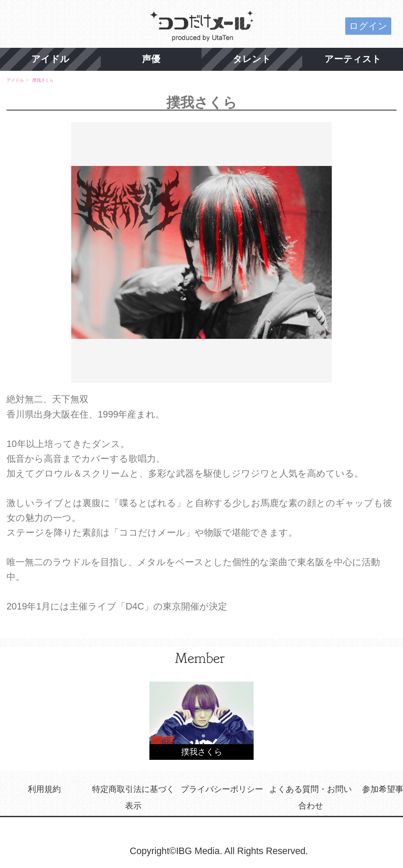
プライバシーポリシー (222, 789)
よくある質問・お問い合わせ (311, 797)
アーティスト (353, 59)
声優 (151, 59)
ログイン (368, 26)
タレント (252, 59)
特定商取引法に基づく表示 (133, 797)
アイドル (50, 59)
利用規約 (44, 789)
